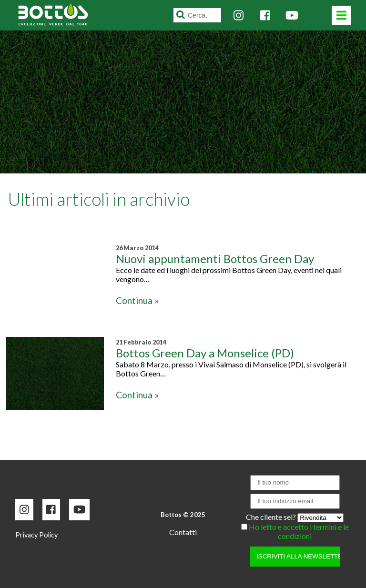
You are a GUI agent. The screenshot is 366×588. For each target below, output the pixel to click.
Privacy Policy (36, 535)
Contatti (183, 532)
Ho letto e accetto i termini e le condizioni (299, 531)
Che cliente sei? (272, 517)
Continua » (137, 300)
